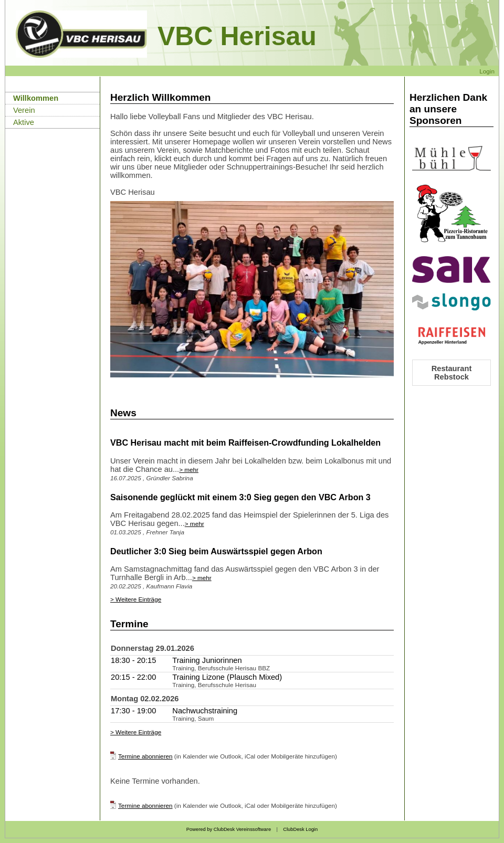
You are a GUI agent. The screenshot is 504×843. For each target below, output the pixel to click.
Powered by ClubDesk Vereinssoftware (229, 829)
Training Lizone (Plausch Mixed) (227, 677)
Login (487, 71)
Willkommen (36, 98)
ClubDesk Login (300, 829)
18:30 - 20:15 (133, 660)
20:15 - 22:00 (133, 677)
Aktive (24, 122)
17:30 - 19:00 (133, 711)
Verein (24, 110)
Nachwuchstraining (205, 711)
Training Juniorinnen (207, 660)
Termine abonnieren (145, 756)
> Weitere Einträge (136, 599)
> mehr (189, 470)
